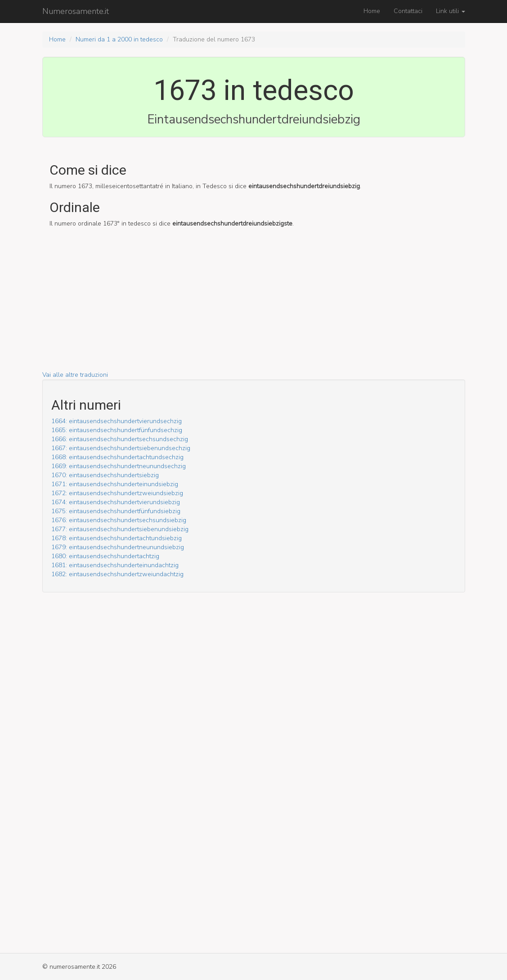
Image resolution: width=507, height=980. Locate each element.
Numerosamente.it (76, 11)
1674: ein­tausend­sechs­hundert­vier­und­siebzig (116, 502)
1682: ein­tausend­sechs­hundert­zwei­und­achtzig (117, 574)
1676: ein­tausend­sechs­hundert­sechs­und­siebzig (119, 520)
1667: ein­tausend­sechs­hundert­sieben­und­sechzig (121, 448)
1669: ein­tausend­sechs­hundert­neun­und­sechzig (119, 466)
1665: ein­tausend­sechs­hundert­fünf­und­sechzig (117, 430)
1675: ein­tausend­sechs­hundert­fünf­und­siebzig (116, 511)
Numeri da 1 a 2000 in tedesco (119, 39)
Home (372, 11)
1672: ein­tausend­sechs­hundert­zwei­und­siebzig (117, 493)
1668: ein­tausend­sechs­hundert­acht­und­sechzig (117, 457)
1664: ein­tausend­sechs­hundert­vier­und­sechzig (117, 421)
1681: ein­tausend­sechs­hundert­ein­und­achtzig (115, 565)
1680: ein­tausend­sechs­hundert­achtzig (105, 556)
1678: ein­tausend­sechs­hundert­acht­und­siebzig (117, 538)
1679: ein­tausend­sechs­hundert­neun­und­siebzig (118, 547)
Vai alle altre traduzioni (75, 375)
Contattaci (408, 11)
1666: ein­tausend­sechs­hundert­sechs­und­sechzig (120, 439)
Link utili (451, 11)
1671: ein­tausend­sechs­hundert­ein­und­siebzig (115, 484)
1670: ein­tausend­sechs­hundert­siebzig (105, 475)
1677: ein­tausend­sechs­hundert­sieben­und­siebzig (120, 529)
